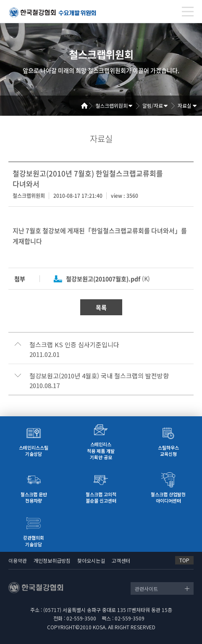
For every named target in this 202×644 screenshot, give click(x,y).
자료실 (185, 105)
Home (87, 106)
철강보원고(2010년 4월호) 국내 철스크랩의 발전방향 (99, 376)
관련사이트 (146, 589)
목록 (101, 307)
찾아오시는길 (91, 560)
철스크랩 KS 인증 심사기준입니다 (74, 345)
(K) (108, 279)
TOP (184, 560)
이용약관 (18, 560)
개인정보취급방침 (52, 560)
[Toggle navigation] (188, 12)
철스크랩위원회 (111, 105)
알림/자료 (153, 105)
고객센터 (121, 560)
